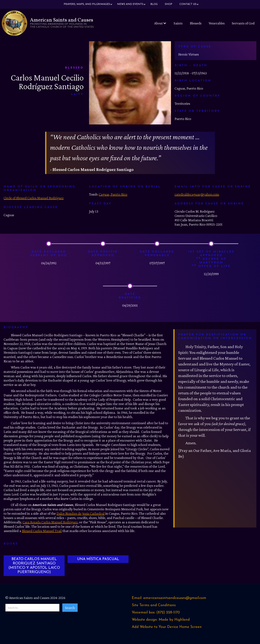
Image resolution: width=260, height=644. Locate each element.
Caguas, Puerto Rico (113, 194)
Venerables (217, 23)
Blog (154, 4)
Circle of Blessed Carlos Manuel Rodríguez (34, 198)
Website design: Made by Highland (161, 620)
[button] (87, 4)
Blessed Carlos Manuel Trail (42, 531)
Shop (169, 4)
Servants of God (243, 23)
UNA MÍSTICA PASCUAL (98, 559)
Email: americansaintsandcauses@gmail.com (169, 598)
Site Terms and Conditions (154, 605)
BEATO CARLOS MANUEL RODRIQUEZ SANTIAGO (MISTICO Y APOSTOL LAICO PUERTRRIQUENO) (34, 566)
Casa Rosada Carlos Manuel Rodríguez (50, 522)
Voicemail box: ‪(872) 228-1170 (156, 613)
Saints (178, 23)
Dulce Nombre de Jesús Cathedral (81, 513)
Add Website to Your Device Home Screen (167, 627)
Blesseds (196, 23)
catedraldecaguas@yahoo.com (197, 194)
